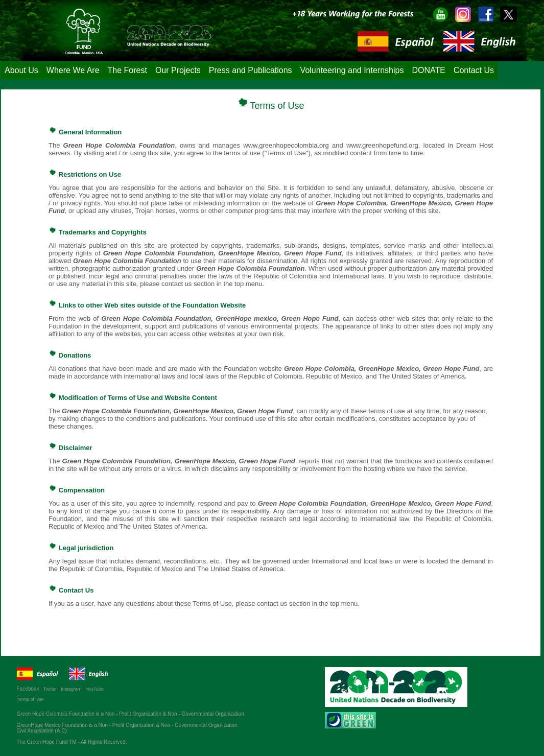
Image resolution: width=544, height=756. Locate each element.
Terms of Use (30, 699)
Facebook (30, 689)
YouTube (94, 689)
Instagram (71, 689)
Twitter (51, 689)
